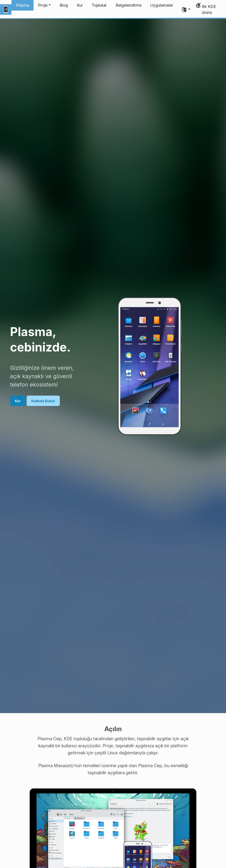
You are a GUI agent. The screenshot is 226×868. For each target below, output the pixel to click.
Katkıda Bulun (43, 401)
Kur (18, 401)
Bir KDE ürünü (209, 9)
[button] (44, 5)
